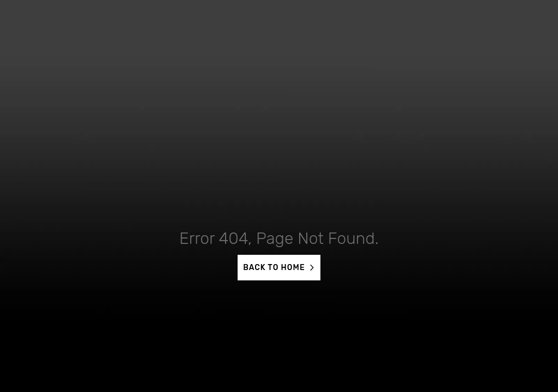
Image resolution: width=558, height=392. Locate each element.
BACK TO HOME (274, 268)
